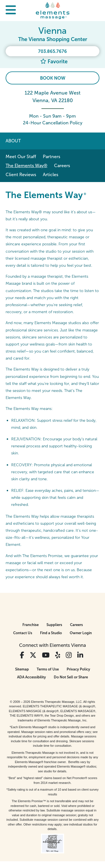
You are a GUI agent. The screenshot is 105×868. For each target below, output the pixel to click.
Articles (51, 175)
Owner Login (81, 633)
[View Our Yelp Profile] (58, 655)
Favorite (54, 61)
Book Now (53, 78)
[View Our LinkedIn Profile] (80, 655)
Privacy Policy (78, 669)
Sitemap (22, 669)
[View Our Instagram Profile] (69, 655)
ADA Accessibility (32, 677)
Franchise (31, 625)
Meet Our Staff (21, 157)
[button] (11, 11)
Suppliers (54, 625)
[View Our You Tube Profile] (46, 655)
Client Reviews (21, 175)
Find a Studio (51, 633)
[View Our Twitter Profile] (33, 655)
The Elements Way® (26, 166)
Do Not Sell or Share (71, 677)
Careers (62, 166)
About (13, 141)
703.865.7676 (53, 51)
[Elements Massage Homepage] (53, 10)
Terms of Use (48, 669)
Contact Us (23, 633)
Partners (52, 157)
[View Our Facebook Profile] (22, 655)
